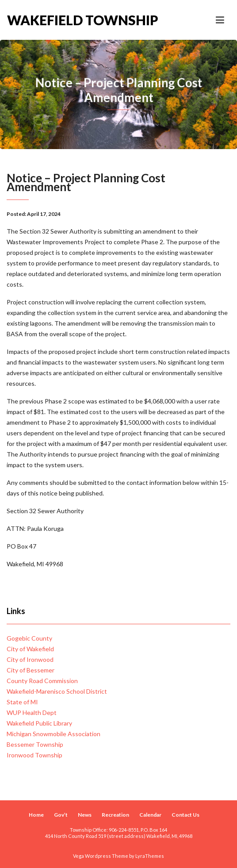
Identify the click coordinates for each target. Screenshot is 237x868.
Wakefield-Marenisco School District (57, 691)
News (85, 815)
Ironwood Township (34, 755)
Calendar (150, 815)
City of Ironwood (30, 659)
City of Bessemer (31, 670)
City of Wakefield (30, 649)
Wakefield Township (63, 20)
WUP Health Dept (32, 712)
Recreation (115, 815)
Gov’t (61, 815)
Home (36, 815)
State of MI (22, 702)
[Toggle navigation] (220, 20)
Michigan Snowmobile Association (54, 734)
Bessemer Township (35, 744)
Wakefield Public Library (39, 723)
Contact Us (185, 815)
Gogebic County (29, 638)
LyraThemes (150, 856)
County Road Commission (42, 681)
